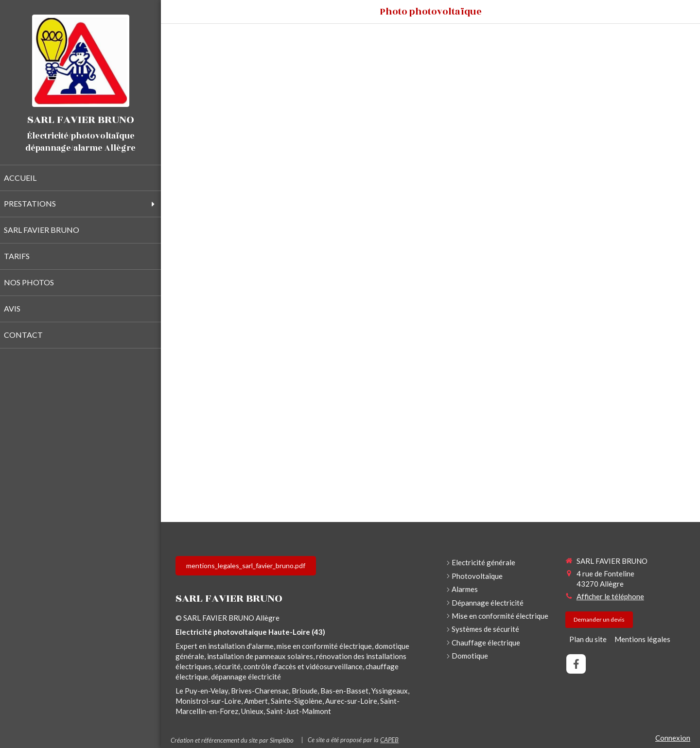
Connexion (673, 738)
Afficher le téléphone (610, 596)
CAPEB (389, 740)
